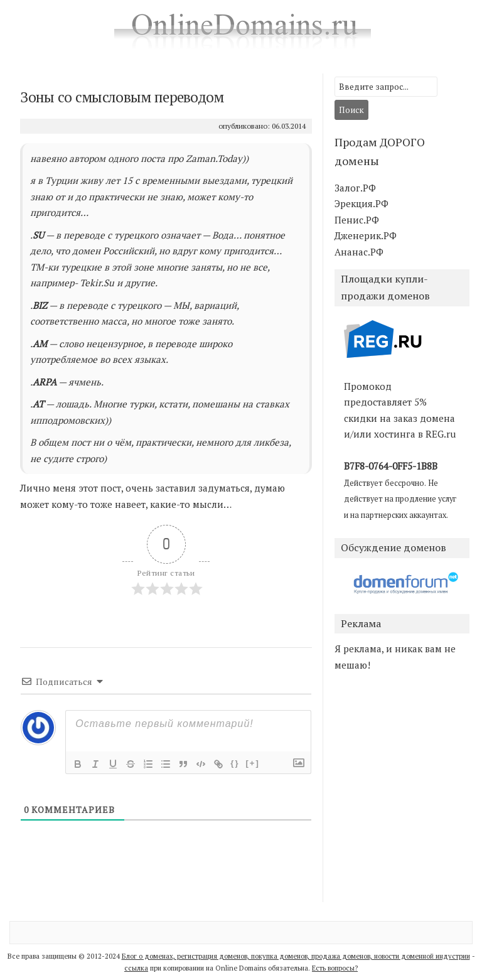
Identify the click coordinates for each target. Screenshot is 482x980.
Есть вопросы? (335, 968)
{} (235, 763)
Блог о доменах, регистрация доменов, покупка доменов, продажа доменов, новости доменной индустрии (296, 956)
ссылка (136, 968)
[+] (252, 763)
